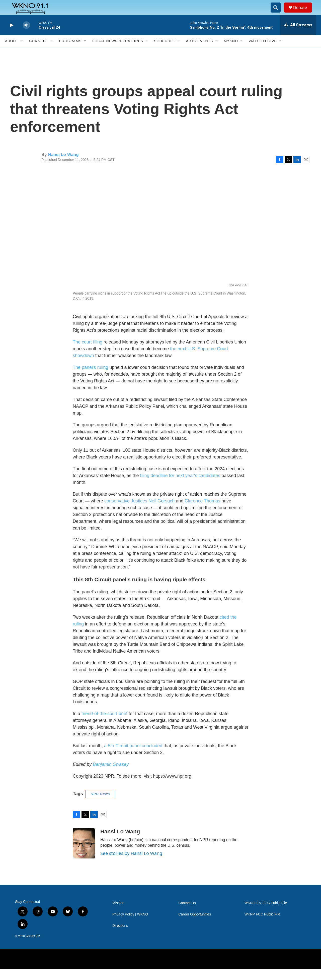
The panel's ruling (91, 379)
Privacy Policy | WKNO (130, 926)
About (12, 52)
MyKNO (231, 52)
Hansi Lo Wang (63, 166)
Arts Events (199, 52)
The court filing (88, 353)
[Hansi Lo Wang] (84, 855)
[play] (11, 37)
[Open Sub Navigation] (22, 52)
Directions (120, 937)
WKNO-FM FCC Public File (266, 914)
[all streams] (298, 36)
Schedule (165, 52)
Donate (303, 13)
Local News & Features (118, 52)
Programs (70, 52)
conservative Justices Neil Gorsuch (139, 512)
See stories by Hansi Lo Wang (131, 864)
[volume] (26, 37)
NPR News (100, 805)
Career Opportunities (195, 926)
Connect (39, 52)
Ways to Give (263, 52)
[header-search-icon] (278, 13)
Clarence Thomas (202, 512)
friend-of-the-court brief (104, 725)
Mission (118, 914)
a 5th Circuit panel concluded (133, 757)
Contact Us (187, 914)
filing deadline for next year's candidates (180, 487)
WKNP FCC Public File (262, 926)
